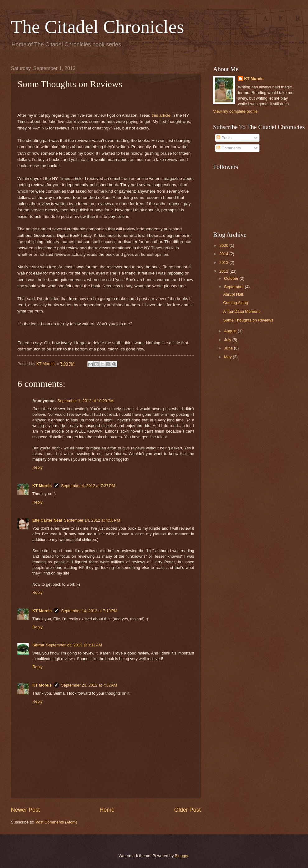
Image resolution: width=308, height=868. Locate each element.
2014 (224, 254)
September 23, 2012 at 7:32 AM (89, 685)
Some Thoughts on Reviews (248, 320)
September (234, 287)
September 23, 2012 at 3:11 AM (74, 645)
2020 (224, 245)
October (232, 278)
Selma (38, 645)
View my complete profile (235, 111)
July (228, 340)
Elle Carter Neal (47, 520)
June (229, 348)
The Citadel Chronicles (98, 27)
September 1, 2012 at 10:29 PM (85, 401)
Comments (229, 148)
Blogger (182, 856)
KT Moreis (42, 486)
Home (107, 810)
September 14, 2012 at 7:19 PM (89, 611)
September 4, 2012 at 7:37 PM (88, 486)
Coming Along (236, 303)
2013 (224, 263)
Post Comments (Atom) (56, 822)
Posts (224, 138)
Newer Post (25, 810)
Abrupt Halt (233, 294)
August (231, 331)
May (228, 357)
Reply (37, 467)
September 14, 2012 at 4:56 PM (92, 520)
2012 (224, 271)
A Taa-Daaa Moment (241, 311)
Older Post (187, 810)
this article (161, 115)
